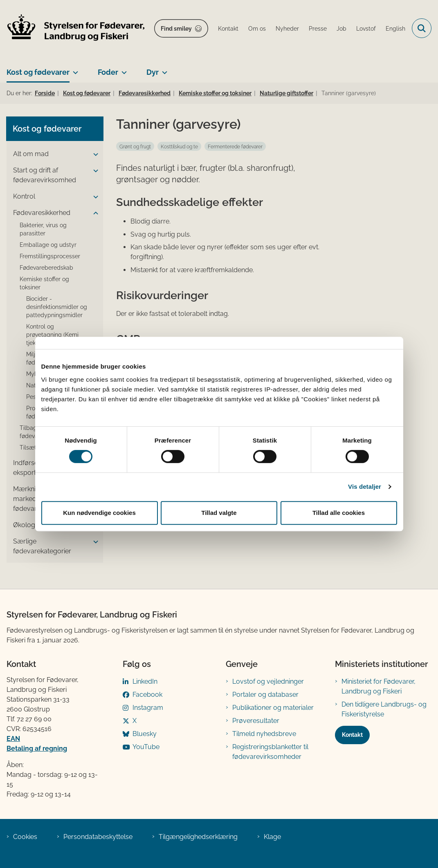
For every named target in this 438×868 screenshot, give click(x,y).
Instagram (148, 708)
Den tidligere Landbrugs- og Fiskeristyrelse (384, 709)
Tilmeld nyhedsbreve (264, 734)
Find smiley (176, 29)
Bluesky (145, 734)
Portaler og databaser (265, 695)
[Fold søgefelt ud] (422, 28)
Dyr (153, 72)
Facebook (147, 695)
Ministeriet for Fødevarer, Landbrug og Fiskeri (378, 686)
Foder (108, 72)
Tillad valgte (219, 513)
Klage (272, 837)
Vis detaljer (365, 487)
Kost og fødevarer (38, 72)
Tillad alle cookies (339, 513)
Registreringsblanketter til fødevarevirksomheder (270, 752)
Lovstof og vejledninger (268, 681)
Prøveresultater (256, 721)
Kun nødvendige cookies (99, 513)
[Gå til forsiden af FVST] (73, 28)
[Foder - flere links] (122, 69)
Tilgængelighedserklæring (198, 837)
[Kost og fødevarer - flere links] (74, 69)
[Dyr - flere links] (163, 69)
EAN (13, 739)
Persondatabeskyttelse (98, 837)
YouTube (146, 747)
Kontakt (352, 735)
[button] (94, 154)
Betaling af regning (37, 748)
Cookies (25, 837)
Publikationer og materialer (273, 708)
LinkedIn (145, 681)
